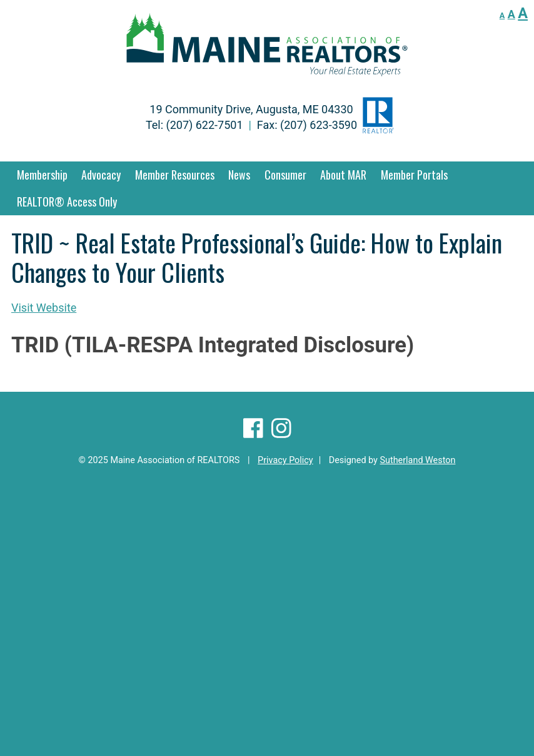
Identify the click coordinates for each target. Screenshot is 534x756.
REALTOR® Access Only (67, 202)
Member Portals (414, 175)
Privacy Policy (285, 460)
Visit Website (44, 308)
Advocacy (101, 175)
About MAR (343, 175)
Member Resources (175, 175)
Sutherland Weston (417, 460)
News (239, 175)
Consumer (285, 175)
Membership (42, 175)
